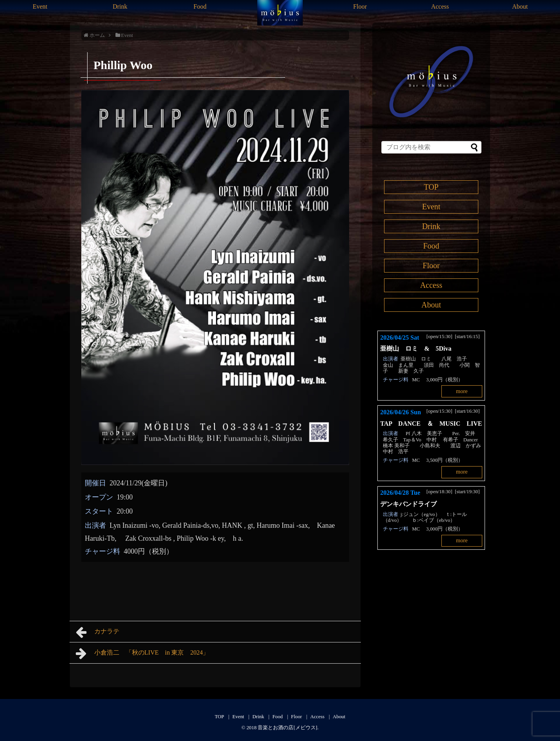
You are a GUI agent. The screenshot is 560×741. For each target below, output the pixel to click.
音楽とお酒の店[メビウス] (287, 728)
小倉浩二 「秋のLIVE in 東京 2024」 (142, 653)
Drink (120, 6)
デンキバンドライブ (412, 504)
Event (40, 6)
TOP (431, 187)
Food (200, 6)
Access (440, 6)
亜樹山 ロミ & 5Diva (419, 349)
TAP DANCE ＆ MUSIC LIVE (431, 424)
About (520, 6)
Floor (360, 6)
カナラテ (98, 632)
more (462, 391)
